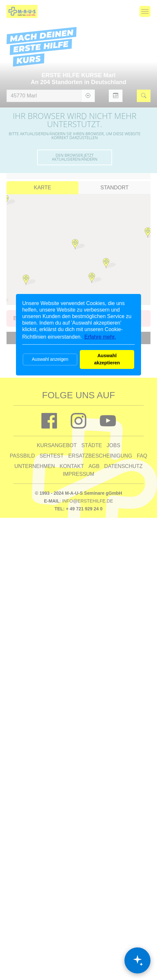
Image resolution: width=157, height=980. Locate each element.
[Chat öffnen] (137, 960)
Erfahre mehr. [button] (100, 337)
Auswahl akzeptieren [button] (107, 359)
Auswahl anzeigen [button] (50, 359)
